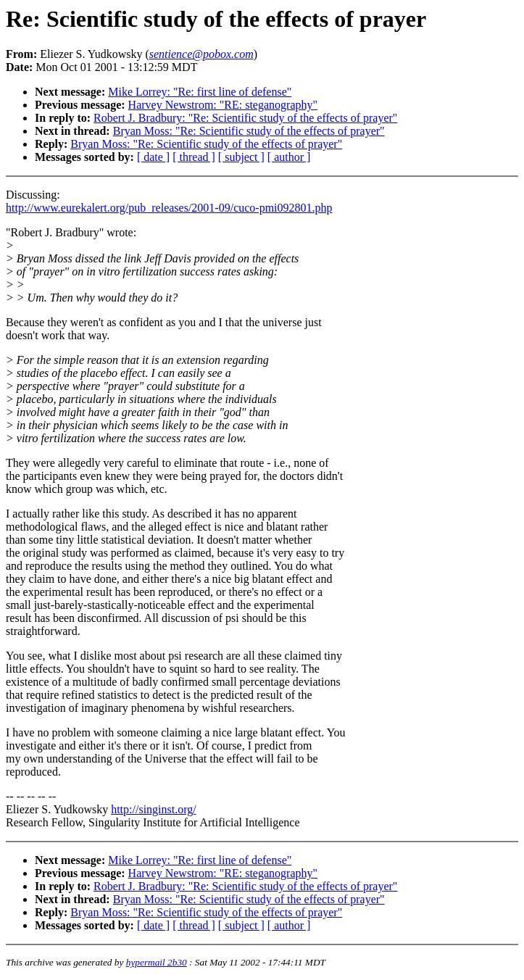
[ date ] (153, 157)
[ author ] (289, 157)
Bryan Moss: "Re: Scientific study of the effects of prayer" (249, 131)
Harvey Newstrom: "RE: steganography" (223, 105)
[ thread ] (194, 157)
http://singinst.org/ (154, 809)
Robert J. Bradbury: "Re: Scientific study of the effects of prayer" (245, 118)
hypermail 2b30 (157, 962)
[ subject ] (241, 157)
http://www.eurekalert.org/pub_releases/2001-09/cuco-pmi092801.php (169, 208)
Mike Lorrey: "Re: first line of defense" (200, 92)
